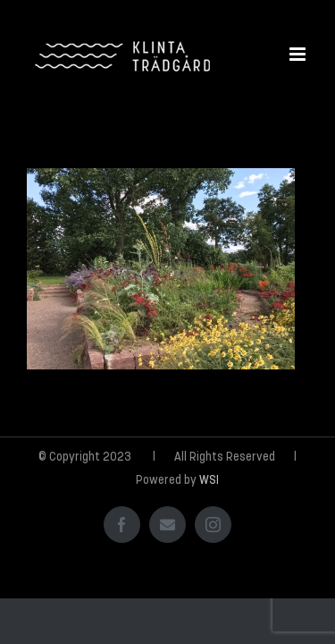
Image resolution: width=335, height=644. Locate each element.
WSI (209, 525)
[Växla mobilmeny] (299, 54)
